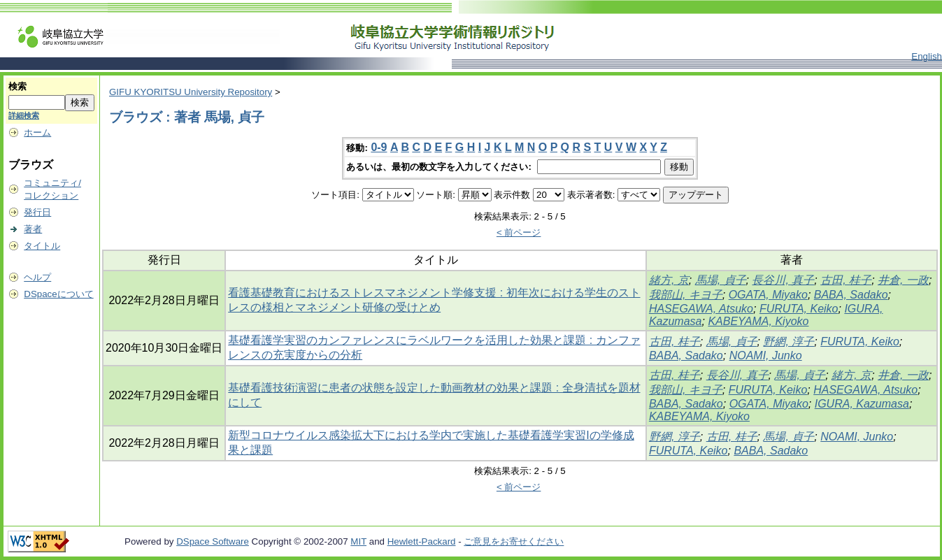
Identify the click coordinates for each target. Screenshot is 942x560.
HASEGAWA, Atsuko (701, 309)
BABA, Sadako (851, 295)
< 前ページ (519, 232)
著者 (33, 229)
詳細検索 (24, 115)
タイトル (42, 246)
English (927, 56)
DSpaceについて (58, 294)
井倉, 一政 (903, 280)
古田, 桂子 (846, 280)
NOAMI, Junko (766, 356)
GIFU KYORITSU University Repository (191, 92)
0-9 (379, 147)
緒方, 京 (669, 280)
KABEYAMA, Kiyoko (758, 321)
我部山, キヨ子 (686, 295)
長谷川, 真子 (783, 280)
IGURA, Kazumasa (862, 404)
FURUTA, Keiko (799, 309)
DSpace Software (213, 541)
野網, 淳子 (788, 342)
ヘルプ (37, 277)
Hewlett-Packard (422, 541)
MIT (358, 541)
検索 (17, 86)
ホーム (37, 132)
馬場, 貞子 (721, 280)
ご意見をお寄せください (514, 541)
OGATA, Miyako (768, 295)
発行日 (37, 212)
